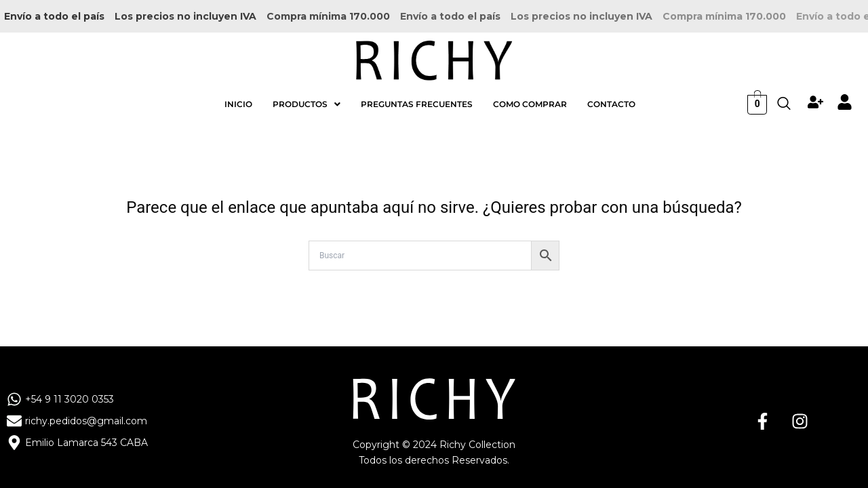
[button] (307, 94)
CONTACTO (611, 94)
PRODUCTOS (307, 94)
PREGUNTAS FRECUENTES (417, 94)
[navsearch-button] (784, 94)
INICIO (238, 94)
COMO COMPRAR (530, 94)
